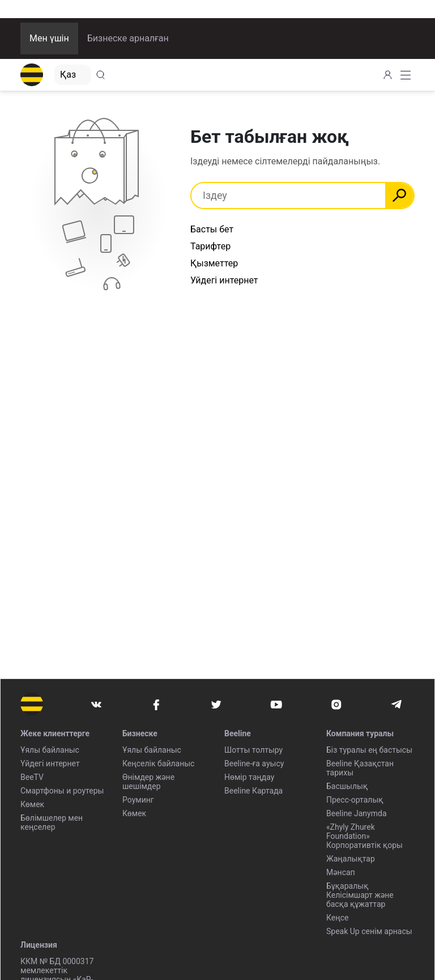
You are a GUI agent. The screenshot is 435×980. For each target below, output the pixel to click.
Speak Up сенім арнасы (369, 931)
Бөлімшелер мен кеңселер (52, 822)
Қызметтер (214, 263)
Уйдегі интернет (224, 280)
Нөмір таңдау (249, 777)
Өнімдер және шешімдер (148, 782)
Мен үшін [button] (49, 38)
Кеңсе (337, 918)
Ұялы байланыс (50, 750)
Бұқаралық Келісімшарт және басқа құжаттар (360, 895)
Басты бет (212, 229)
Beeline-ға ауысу (254, 763)
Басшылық (347, 786)
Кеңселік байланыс (158, 763)
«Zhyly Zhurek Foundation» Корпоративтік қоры (364, 836)
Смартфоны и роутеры (62, 791)
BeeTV (32, 777)
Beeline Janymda (357, 813)
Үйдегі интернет (50, 763)
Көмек (32, 804)
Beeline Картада (253, 791)
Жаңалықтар (351, 859)
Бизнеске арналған (128, 38)
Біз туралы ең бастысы (369, 750)
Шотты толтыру (253, 750)
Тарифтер (210, 246)
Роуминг (138, 800)
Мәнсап (341, 872)
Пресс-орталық (355, 800)
